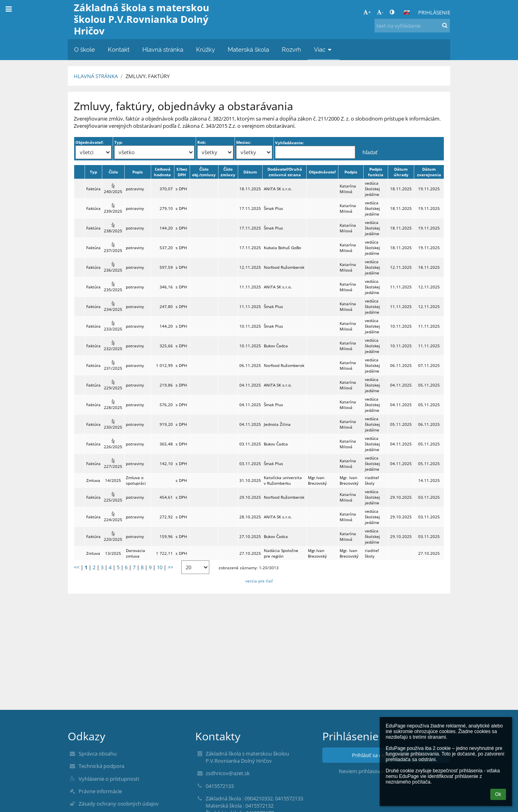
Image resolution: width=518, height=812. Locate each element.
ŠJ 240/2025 (113, 189)
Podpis (351, 172)
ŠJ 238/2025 (113, 228)
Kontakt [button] (119, 49)
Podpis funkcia (376, 172)
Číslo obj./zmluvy (204, 172)
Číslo (113, 172)
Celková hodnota (162, 172)
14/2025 (113, 480)
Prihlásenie (434, 12)
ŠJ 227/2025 (113, 463)
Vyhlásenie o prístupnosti (109, 779)
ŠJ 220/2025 (113, 536)
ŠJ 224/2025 (113, 517)
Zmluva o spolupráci (136, 480)
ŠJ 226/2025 (113, 444)
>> (170, 567)
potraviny (135, 189)
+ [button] (367, 12)
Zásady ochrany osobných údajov (119, 804)
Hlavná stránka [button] (163, 49)
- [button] (380, 12)
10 (160, 567)
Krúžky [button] (205, 49)
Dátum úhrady (401, 172)
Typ (93, 172)
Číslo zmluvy (228, 172)
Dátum (250, 172)
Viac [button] (324, 49)
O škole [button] (85, 49)
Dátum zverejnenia (429, 172)
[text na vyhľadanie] (412, 26)
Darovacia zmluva (136, 553)
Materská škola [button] (248, 49)
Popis (138, 172)
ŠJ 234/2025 (113, 306)
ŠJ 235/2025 (113, 287)
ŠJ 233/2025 (113, 326)
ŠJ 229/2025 (113, 385)
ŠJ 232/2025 (113, 346)
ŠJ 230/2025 (113, 424)
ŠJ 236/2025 (113, 267)
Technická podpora (101, 766)
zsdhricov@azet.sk (228, 773)
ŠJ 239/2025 (113, 208)
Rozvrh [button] (291, 49)
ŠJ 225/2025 (113, 497)
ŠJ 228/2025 (113, 405)
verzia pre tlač (259, 581)
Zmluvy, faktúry (148, 76)
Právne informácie (100, 791)
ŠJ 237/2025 (113, 248)
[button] (407, 12)
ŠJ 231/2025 (113, 365)
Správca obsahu (98, 754)
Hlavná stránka (96, 76)
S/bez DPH (182, 172)
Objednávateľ (322, 172)
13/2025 (113, 553)
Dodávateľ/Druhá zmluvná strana (285, 172)
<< (77, 567)
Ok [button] (498, 794)
